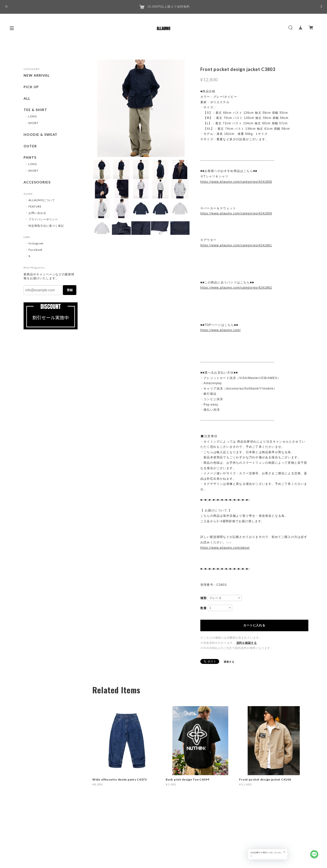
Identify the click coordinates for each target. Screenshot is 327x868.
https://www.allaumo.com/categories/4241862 (236, 288)
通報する (229, 662)
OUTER (30, 146)
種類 (204, 598)
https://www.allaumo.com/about (225, 548)
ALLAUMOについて (42, 200)
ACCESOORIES (37, 182)
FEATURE (35, 206)
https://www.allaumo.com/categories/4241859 (236, 213)
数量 (204, 608)
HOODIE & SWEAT (41, 135)
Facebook (35, 250)
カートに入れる (254, 625)
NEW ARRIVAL (37, 75)
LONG (33, 116)
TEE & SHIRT (35, 110)
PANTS (30, 157)
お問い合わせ (37, 213)
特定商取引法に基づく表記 (46, 226)
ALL (27, 98)
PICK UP (31, 87)
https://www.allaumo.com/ (221, 330)
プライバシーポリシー (43, 219)
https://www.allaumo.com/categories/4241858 (236, 182)
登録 (70, 290)
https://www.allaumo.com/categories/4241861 (236, 245)
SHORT (33, 123)
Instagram (36, 243)
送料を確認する (247, 643)
